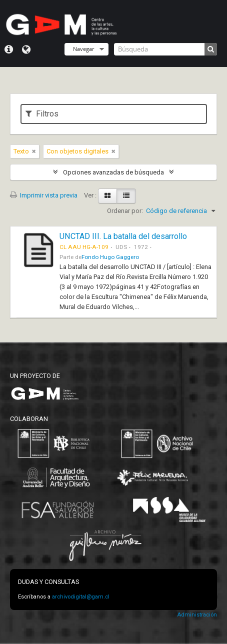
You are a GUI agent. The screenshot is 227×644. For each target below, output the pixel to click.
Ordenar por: (125, 211)
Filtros (42, 114)
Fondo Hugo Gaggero (110, 257)
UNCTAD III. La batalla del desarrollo (123, 236)
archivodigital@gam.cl (81, 597)
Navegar (83, 49)
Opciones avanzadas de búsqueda (113, 172)
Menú (9, 49)
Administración (197, 615)
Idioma (26, 49)
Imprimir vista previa (44, 195)
